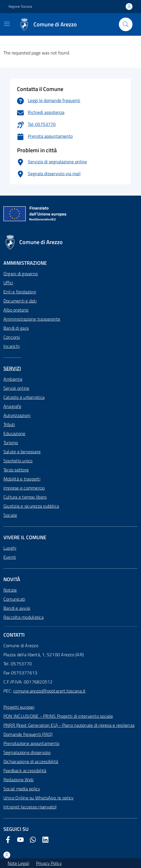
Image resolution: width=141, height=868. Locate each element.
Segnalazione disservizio (27, 752)
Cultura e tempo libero (25, 497)
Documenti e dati (20, 301)
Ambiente (13, 379)
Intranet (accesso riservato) (30, 807)
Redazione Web (18, 780)
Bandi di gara (16, 328)
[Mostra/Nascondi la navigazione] (7, 24)
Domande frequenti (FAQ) (28, 734)
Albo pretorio (16, 310)
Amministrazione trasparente (32, 319)
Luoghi (10, 548)
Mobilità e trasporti (22, 479)
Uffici (8, 283)
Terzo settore (16, 470)
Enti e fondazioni (20, 292)
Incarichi (11, 346)
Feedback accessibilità (25, 770)
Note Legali (18, 863)
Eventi (10, 557)
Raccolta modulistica (24, 617)
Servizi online (16, 388)
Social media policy (22, 789)
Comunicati (14, 599)
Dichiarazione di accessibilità (31, 761)
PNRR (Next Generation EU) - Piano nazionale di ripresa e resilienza (69, 725)
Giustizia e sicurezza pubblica (31, 506)
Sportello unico (18, 461)
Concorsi (12, 337)
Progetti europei (19, 707)
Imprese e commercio (24, 488)
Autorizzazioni (17, 415)
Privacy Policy (49, 863)
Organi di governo (21, 274)
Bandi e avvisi (17, 608)
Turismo (11, 443)
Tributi (9, 424)
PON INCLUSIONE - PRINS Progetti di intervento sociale (58, 716)
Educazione (14, 433)
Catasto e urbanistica (24, 397)
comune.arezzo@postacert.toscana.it (49, 691)
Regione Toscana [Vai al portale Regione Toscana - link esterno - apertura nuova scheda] (20, 7)
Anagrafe (12, 406)
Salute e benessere (22, 452)
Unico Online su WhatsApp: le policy (38, 798)
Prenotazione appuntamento (31, 743)
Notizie (10, 590)
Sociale (10, 515)
